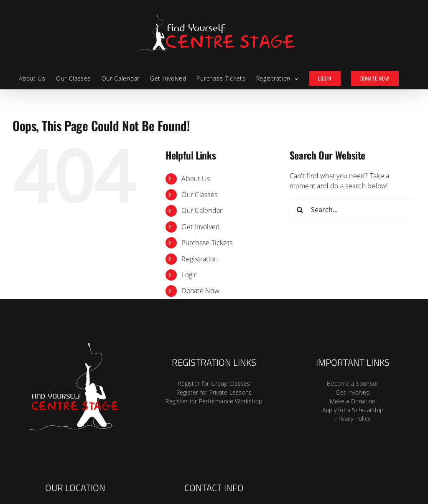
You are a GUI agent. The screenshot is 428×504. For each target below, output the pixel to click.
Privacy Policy (353, 419)
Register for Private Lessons (214, 392)
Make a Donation (353, 401)
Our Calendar (202, 210)
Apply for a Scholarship (353, 410)
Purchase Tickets (207, 243)
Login (190, 275)
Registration (200, 259)
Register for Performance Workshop (214, 401)
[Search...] (353, 210)
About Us (196, 179)
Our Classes (199, 195)
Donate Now (200, 291)
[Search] (300, 210)
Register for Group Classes (214, 384)
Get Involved (201, 227)
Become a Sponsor (353, 384)
